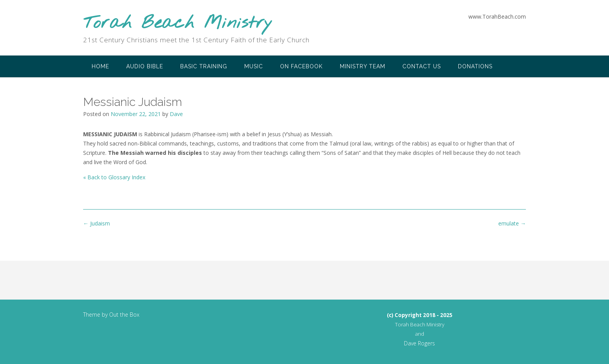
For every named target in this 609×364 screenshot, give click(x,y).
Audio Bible (145, 66)
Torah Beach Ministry (178, 23)
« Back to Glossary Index (114, 177)
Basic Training (204, 66)
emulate (512, 223)
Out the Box (124, 315)
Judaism (97, 223)
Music (254, 66)
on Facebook (301, 66)
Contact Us (422, 66)
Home (100, 66)
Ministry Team (363, 66)
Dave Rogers (419, 343)
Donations (475, 66)
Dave (176, 114)
